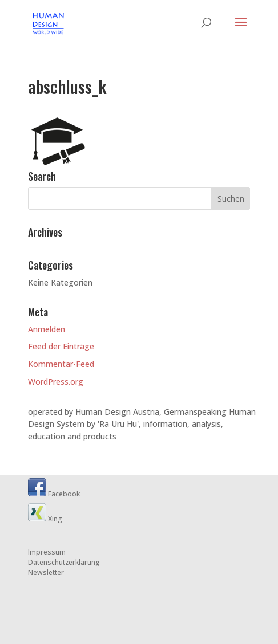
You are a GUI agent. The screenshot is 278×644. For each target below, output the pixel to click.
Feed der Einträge (61, 346)
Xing (45, 519)
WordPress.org (56, 382)
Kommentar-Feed (61, 364)
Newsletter (46, 572)
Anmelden (47, 329)
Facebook (54, 494)
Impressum (47, 552)
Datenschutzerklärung (64, 562)
